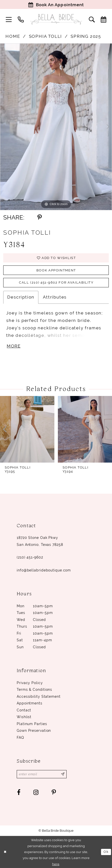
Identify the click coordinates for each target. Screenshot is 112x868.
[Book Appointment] (56, 4)
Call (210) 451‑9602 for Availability (56, 282)
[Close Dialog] (5, 852)
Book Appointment (56, 270)
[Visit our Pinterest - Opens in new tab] (54, 792)
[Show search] (92, 19)
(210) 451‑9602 (30, 557)
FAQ (20, 738)
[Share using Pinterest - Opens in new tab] (40, 217)
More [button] (14, 346)
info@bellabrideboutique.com (44, 570)
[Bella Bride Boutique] (56, 19)
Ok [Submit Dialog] (106, 852)
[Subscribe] (63, 774)
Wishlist (24, 717)
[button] (9, 19)
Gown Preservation (34, 731)
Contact (24, 710)
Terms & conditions (34, 690)
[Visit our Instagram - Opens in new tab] (36, 792)
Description (21, 297)
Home (13, 36)
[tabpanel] (56, 127)
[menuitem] (9, 19)
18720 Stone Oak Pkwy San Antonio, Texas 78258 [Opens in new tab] (40, 541)
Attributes (55, 297)
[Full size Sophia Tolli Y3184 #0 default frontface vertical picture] (56, 127)
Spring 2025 (86, 36)
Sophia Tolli (46, 36)
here (56, 864)
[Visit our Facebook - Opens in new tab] (19, 792)
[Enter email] (42, 774)
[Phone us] (21, 19)
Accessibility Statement (39, 696)
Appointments (30, 703)
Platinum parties (32, 724)
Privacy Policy (30, 683)
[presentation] (27, 429)
